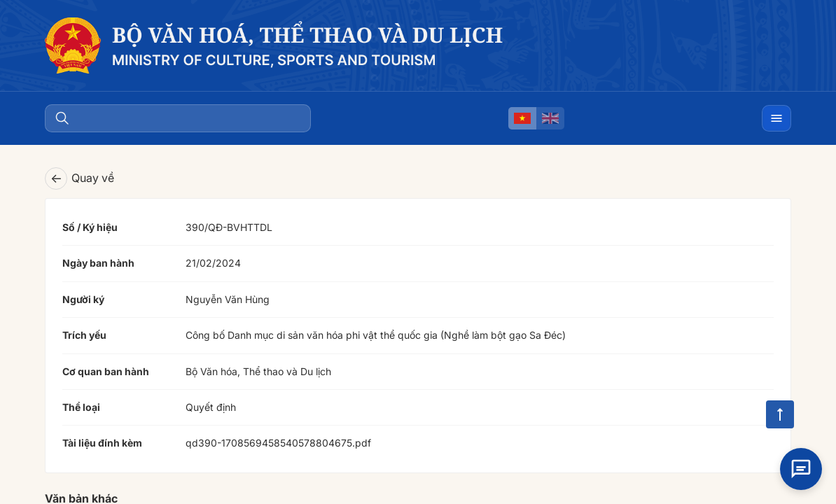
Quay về (79, 178)
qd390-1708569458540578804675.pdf (278, 443)
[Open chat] (801, 467)
